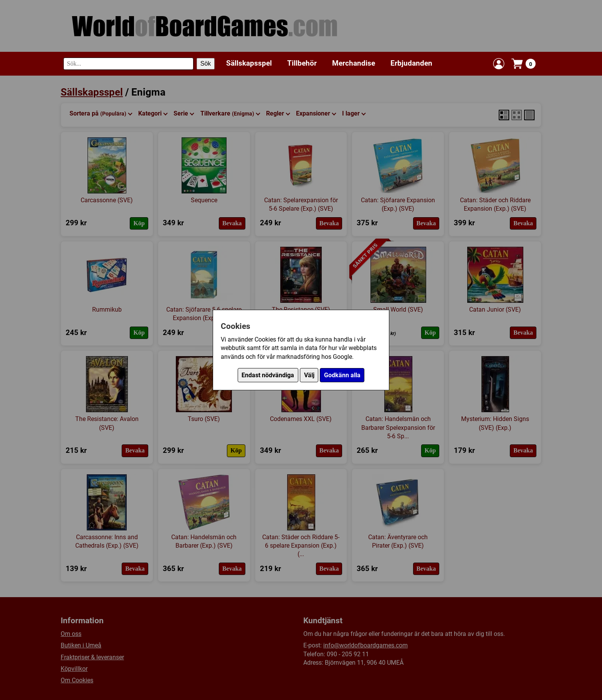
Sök (206, 64)
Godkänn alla (342, 375)
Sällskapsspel (249, 63)
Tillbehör (302, 63)
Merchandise (354, 63)
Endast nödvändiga (268, 375)
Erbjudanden (411, 63)
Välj (309, 375)
